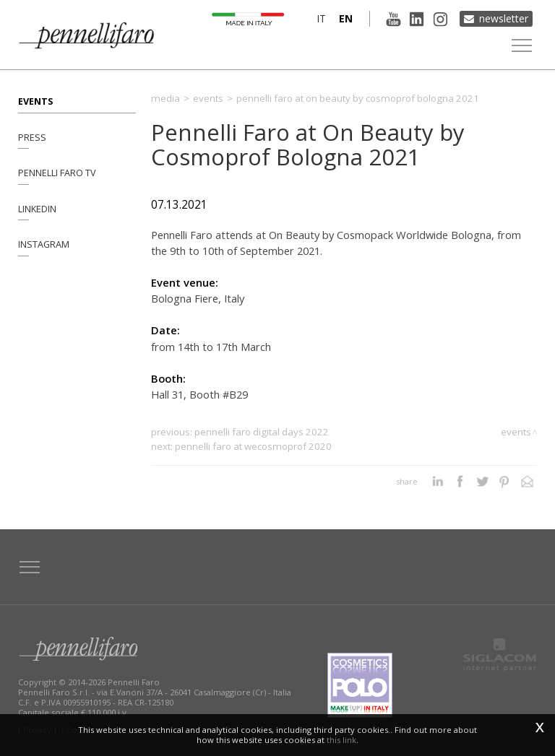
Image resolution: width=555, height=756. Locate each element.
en (345, 18)
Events (35, 101)
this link (341, 740)
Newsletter (504, 18)
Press (32, 137)
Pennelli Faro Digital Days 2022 (262, 432)
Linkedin (37, 209)
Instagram (44, 245)
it (320, 18)
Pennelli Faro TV (57, 173)
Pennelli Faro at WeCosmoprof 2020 (253, 446)
